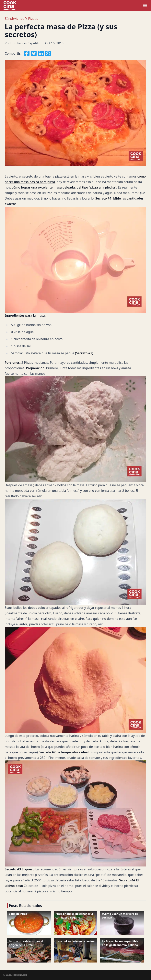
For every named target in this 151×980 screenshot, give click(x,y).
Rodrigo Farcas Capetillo (23, 43)
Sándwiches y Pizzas (21, 18)
